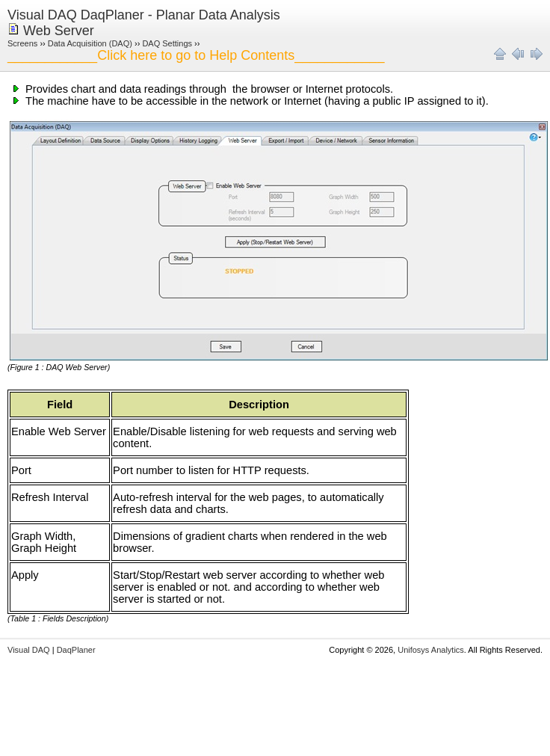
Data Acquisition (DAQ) (90, 43)
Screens (22, 43)
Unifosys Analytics (431, 650)
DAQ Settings (167, 43)
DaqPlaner (76, 650)
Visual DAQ (29, 650)
